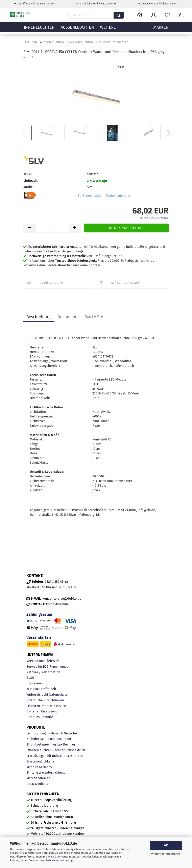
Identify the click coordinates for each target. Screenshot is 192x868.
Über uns (33, 717)
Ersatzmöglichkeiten (41, 761)
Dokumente (68, 317)
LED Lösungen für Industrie (46, 756)
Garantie (47, 717)
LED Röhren (75, 756)
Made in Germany (39, 767)
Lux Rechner (66, 744)
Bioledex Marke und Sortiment (49, 739)
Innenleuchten (39, 29)
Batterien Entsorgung (42, 711)
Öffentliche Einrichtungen (45, 700)
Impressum (35, 683)
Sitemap (44, 778)
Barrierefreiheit (45, 689)
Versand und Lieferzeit (43, 661)
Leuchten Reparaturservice (46, 706)
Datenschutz (58, 695)
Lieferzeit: (31, 181)
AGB (29, 689)
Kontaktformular (58, 604)
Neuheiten (43, 784)
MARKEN (161, 29)
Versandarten (39, 637)
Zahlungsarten (39, 614)
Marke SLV (94, 317)
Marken (32, 778)
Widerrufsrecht (37, 695)
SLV (89, 187)
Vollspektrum (75, 750)
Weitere (108, 29)
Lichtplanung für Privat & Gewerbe (52, 733)
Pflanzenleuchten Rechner (45, 750)
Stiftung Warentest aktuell (46, 772)
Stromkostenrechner (41, 744)
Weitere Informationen (166, 854)
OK (166, 846)
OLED (30, 784)
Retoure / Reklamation (43, 672)
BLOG (30, 678)
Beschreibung (39, 317)
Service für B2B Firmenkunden (48, 667)
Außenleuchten (77, 29)
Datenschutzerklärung (59, 860)
